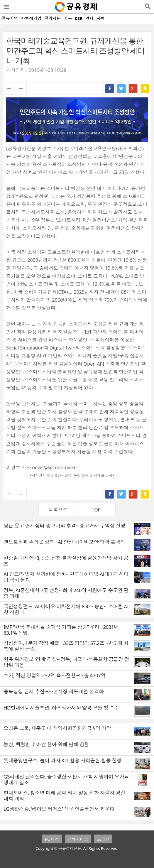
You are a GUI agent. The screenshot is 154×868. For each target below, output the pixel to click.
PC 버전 (52, 839)
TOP (96, 510)
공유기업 (10, 18)
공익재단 (53, 18)
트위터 (121, 88)
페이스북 (110, 88)
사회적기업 (31, 18)
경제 (89, 18)
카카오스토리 (145, 88)
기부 (68, 18)
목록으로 (58, 510)
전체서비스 (78, 839)
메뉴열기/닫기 (6, 7)
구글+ (133, 88)
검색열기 (147, 7)
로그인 (103, 839)
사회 (101, 18)
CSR (79, 18)
